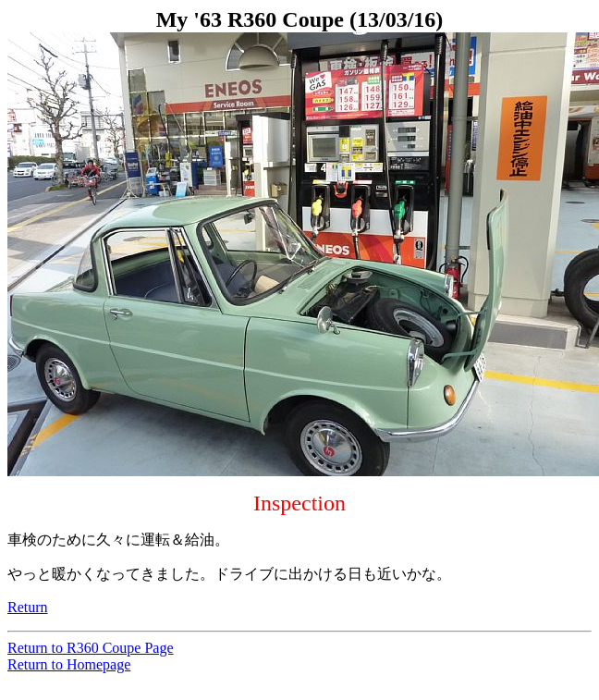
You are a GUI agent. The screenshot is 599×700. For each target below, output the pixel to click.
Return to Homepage (69, 664)
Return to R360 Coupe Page (91, 648)
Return (28, 607)
